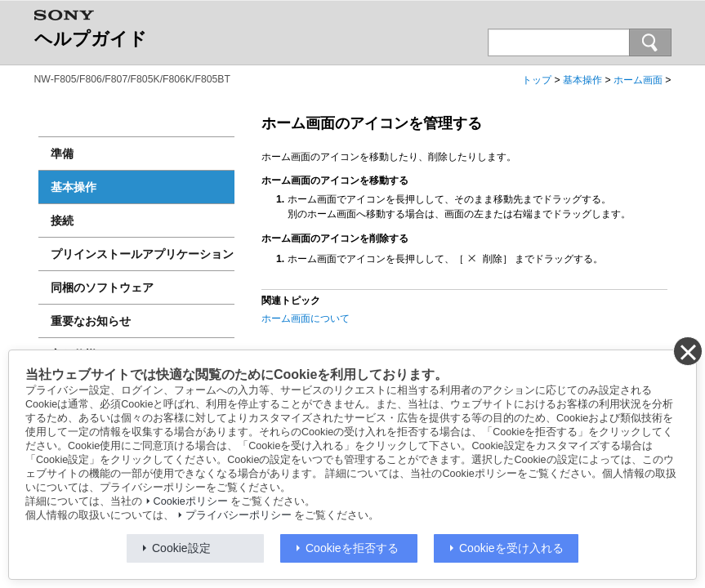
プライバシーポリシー (239, 515)
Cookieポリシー (191, 501)
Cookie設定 (181, 548)
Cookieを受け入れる (511, 548)
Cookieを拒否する (352, 548)
